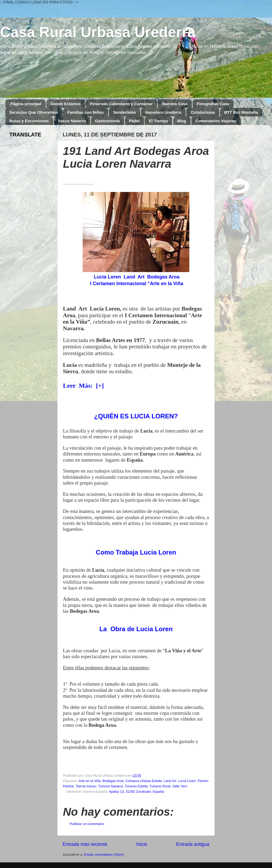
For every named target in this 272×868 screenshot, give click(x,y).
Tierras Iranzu (86, 786)
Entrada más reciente (85, 844)
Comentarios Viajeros (216, 121)
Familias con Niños (85, 112)
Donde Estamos (65, 104)
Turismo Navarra (110, 786)
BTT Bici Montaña (241, 112)
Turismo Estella (136, 786)
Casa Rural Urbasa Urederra (98, 32)
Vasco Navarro (72, 121)
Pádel (134, 121)
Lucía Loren (187, 781)
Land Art (170, 781)
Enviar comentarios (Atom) (104, 855)
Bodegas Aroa (113, 781)
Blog (182, 121)
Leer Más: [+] (83, 386)
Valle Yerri (180, 786)
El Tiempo (158, 121)
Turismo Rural (160, 786)
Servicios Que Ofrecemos (34, 112)
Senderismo (125, 112)
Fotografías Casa (213, 104)
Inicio (142, 844)
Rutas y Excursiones (29, 121)
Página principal (26, 104)
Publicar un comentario (87, 824)
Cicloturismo (203, 112)
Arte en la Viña (90, 781)
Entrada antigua (193, 844)
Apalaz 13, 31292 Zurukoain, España (136, 792)
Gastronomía (107, 121)
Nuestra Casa (175, 104)
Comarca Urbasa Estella (143, 781)
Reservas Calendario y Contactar (121, 104)
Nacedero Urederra (163, 112)
